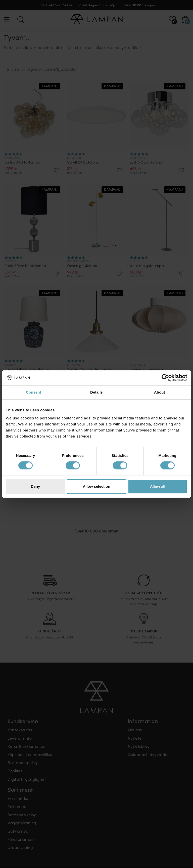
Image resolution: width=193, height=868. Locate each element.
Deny (35, 486)
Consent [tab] (34, 392)
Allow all (158, 486)
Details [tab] (96, 392)
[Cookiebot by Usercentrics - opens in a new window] (165, 378)
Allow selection (96, 486)
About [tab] (160, 392)
